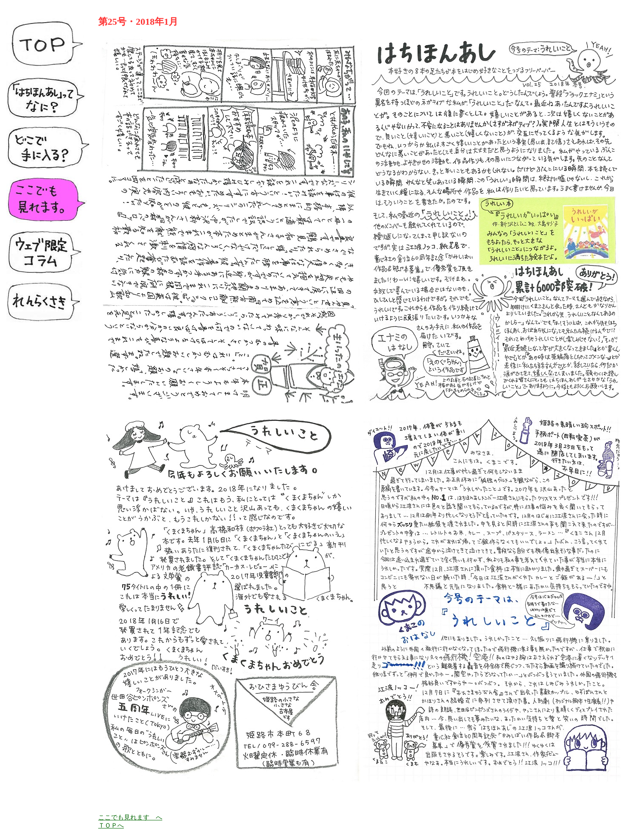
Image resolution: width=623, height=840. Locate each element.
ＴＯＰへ (111, 825)
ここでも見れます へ (130, 817)
